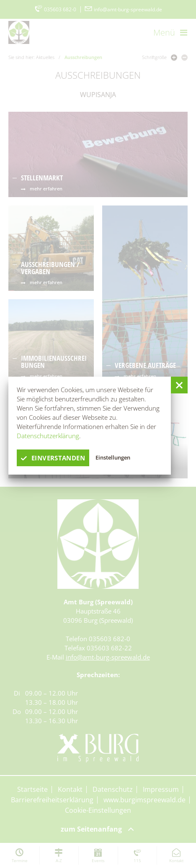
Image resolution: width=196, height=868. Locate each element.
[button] (179, 385)
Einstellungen (113, 457)
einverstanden (53, 458)
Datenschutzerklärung (48, 436)
